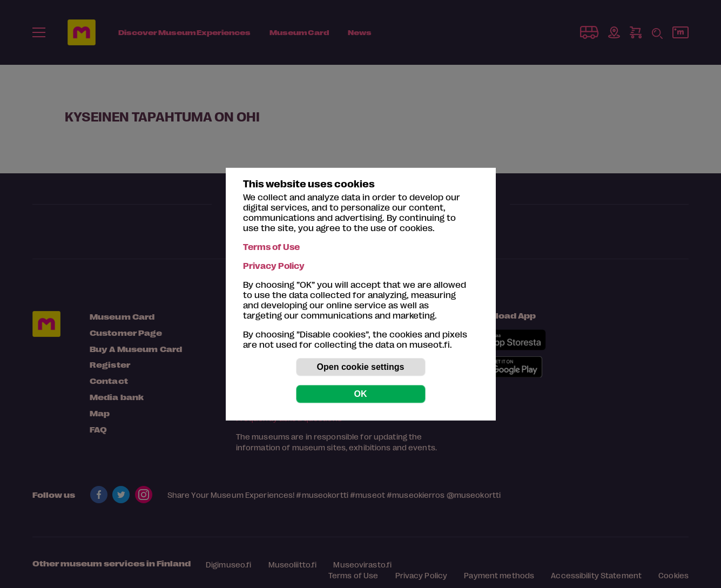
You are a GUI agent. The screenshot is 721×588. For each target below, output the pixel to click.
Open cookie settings (361, 367)
